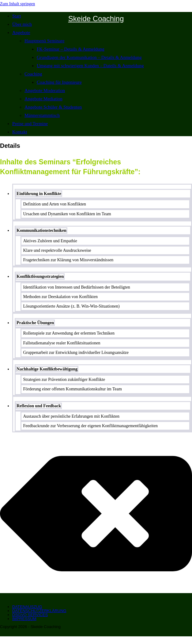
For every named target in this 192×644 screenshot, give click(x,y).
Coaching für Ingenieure (59, 82)
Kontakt (20, 132)
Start (17, 16)
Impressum (24, 619)
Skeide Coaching (96, 19)
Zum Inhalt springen (17, 4)
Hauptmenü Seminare (44, 41)
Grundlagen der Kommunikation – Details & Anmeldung (89, 57)
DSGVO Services (30, 615)
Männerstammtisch (42, 115)
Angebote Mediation (43, 99)
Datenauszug (27, 607)
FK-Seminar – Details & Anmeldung (71, 49)
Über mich (22, 24)
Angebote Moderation (45, 90)
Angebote (21, 33)
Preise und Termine (30, 124)
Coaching (33, 74)
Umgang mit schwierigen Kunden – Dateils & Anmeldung (90, 66)
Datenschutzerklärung (39, 611)
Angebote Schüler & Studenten (53, 107)
